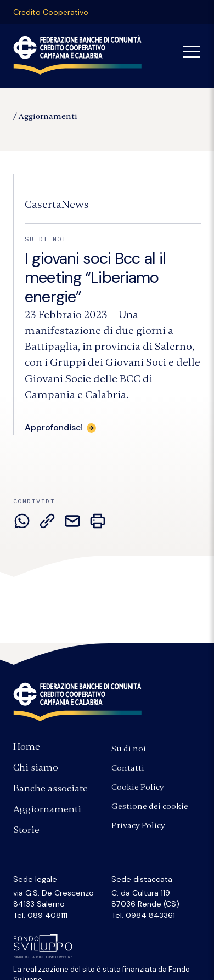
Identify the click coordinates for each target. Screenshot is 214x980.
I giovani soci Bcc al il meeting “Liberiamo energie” (95, 277)
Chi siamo (36, 767)
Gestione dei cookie (150, 806)
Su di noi (129, 749)
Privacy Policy (138, 825)
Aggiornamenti (48, 116)
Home (27, 746)
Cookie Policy (138, 787)
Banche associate (50, 788)
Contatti (128, 768)
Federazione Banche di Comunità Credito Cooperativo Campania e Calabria (77, 701)
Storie (26, 830)
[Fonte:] (57, 204)
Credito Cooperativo (51, 12)
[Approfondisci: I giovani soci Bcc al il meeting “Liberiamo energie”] (60, 427)
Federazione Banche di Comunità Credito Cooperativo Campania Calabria (77, 55)
